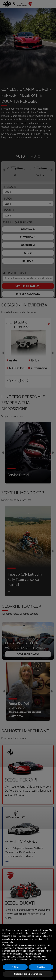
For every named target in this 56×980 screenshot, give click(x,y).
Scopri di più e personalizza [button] (28, 974)
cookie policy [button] (8, 942)
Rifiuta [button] (15, 967)
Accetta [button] (41, 967)
